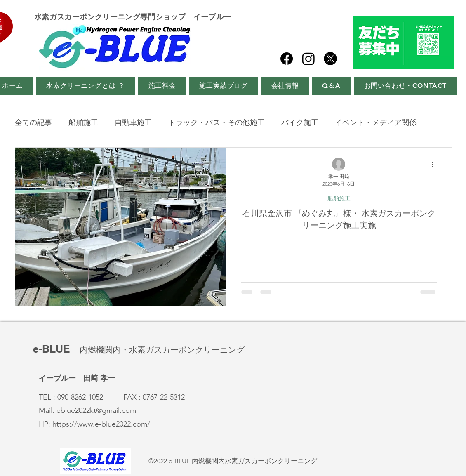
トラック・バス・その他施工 (217, 123)
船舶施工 (83, 123)
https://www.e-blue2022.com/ (101, 424)
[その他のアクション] (435, 165)
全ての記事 (33, 123)
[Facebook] (287, 59)
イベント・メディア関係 (376, 123)
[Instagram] (308, 59)
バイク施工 (300, 123)
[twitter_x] (330, 59)
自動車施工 (133, 123)
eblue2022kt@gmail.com (96, 410)
